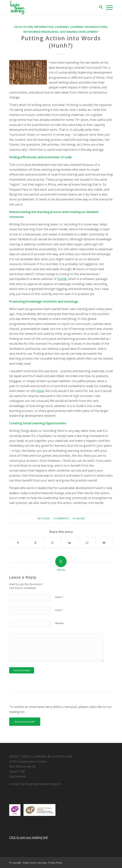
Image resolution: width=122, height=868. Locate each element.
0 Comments (61, 518)
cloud (40, 391)
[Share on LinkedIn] (70, 543)
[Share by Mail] (104, 543)
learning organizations (89, 27)
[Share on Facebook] (18, 543)
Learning (62, 27)
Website (59, 623)
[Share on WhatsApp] (53, 543)
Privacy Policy (55, 863)
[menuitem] (99, 8)
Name (59, 597)
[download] (51, 8)
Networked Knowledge (41, 32)
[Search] (99, 8)
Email (59, 610)
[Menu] (108, 8)
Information (44, 27)
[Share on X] (35, 543)
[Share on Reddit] (87, 543)
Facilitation (23, 27)
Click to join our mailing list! (28, 837)
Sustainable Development (79, 32)
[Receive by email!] (25, 722)
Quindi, (62, 279)
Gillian (80, 518)
